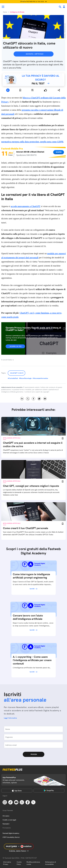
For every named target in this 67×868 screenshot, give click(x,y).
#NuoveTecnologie (25, 378)
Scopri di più (16, 346)
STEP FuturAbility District (11, 837)
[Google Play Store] (49, 791)
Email (45, 399)
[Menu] (3, 7)
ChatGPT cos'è (17, 373)
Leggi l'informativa (10, 718)
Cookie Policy (19, 863)
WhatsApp (39, 399)
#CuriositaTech (13, 378)
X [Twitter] (28, 399)
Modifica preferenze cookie (33, 863)
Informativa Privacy (7, 863)
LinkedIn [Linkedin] (22, 399)
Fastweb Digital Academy (11, 833)
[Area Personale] (64, 7)
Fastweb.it (6, 824)
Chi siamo (6, 816)
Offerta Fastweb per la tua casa (32, 2)
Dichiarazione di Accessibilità (50, 863)
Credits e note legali (9, 820)
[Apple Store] (17, 791)
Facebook (33, 399)
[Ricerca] (60, 7)
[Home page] (16, 7)
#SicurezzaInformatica (40, 378)
